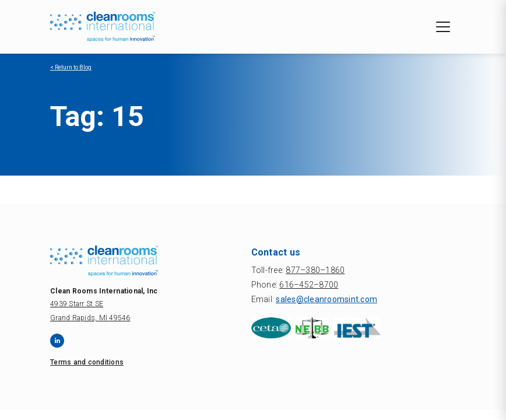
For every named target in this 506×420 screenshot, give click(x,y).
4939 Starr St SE (77, 304)
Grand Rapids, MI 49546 (90, 318)
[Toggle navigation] (443, 27)
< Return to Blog (71, 67)
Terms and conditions (87, 362)
